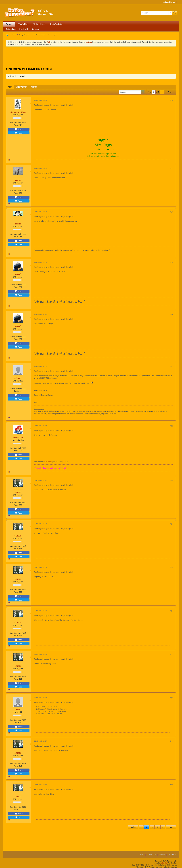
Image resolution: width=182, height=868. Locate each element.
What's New (23, 24)
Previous (133, 827)
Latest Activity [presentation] (22, 87)
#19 (171, 263)
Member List (24, 29)
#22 (171, 426)
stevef (18, 274)
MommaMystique (18, 112)
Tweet (19, 133)
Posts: (16, 125)
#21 (171, 366)
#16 (171, 100)
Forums (9, 24)
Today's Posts (39, 24)
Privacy (162, 855)
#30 (171, 785)
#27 (171, 654)
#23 (171, 480)
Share (19, 129)
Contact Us (152, 855)
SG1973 (18, 492)
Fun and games (53, 35)
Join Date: (14, 123)
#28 (171, 698)
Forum (14, 35)
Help (142, 855)
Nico (18, 710)
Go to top (172, 855)
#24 (171, 524)
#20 (171, 314)
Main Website (56, 24)
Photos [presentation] (34, 87)
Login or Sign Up (170, 2)
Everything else (24, 35)
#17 (171, 168)
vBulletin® (165, 863)
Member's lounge (39, 35)
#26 (171, 611)
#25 (171, 567)
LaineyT (18, 378)
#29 (171, 741)
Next (171, 827)
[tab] (10, 87)
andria (18, 224)
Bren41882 (18, 438)
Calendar (36, 29)
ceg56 (18, 180)
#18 (171, 212)
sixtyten (49, 462)
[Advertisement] (91, 57)
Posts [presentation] (10, 87)
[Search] (156, 13)
